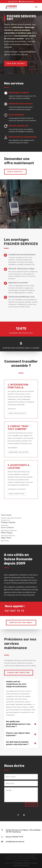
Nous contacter (17, 494)
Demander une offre (19, 452)
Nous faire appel (17, 413)
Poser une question (19, 673)
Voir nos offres (16, 64)
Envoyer (31, 804)
